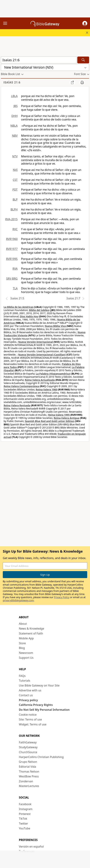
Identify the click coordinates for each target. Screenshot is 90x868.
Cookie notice (28, 715)
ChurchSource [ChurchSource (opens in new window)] (28, 752)
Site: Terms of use (30, 719)
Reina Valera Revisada (17, 405)
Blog (22, 648)
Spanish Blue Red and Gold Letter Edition (50, 421)
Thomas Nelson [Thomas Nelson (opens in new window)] (29, 771)
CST (15, 180)
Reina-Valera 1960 (46, 389)
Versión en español (31, 847)
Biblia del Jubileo (39, 310)
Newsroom (26, 653)
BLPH (14, 209)
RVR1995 (12, 259)
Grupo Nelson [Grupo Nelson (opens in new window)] (28, 762)
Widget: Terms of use (33, 724)
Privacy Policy (62, 597)
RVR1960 (12, 239)
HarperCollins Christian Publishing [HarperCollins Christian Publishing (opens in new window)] (41, 757)
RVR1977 (12, 249)
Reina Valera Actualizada (40, 380)
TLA (15, 288)
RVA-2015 (11, 219)
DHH (15, 116)
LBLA (14, 96)
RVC (15, 229)
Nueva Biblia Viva (55, 326)
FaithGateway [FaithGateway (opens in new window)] (28, 742)
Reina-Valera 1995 (59, 415)
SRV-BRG (12, 279)
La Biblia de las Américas (19, 307)
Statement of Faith (31, 633)
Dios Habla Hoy (29, 316)
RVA (15, 269)
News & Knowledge (32, 629)
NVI (15, 170)
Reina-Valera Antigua (66, 418)
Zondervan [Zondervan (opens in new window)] (26, 781)
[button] (85, 23)
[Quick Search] (39, 60)
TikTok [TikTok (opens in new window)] (23, 819)
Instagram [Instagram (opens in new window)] (26, 809)
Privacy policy (28, 700)
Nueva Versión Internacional (36, 342)
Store (22, 643)
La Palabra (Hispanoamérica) (53, 374)
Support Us (26, 658)
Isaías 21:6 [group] (12, 82)
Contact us (26, 695)
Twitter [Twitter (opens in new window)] (24, 823)
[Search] (83, 60)
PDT (15, 190)
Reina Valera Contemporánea (21, 386)
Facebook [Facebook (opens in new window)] (25, 804)
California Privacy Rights (36, 705)
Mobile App (26, 638)
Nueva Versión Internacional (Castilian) (42, 355)
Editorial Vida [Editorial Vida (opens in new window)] (28, 767)
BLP (15, 200)
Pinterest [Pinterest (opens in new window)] (25, 814)
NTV (15, 156)
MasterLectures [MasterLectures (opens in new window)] (29, 786)
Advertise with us (30, 690)
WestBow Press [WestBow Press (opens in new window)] (29, 776)
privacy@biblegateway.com (18, 600)
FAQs (22, 676)
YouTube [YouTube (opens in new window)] (25, 828)
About (23, 624)
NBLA (14, 126)
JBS (15, 106)
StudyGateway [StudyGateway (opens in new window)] (28, 747)
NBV (15, 136)
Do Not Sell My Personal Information (44, 710)
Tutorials (25, 681)
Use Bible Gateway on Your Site (39, 685)
